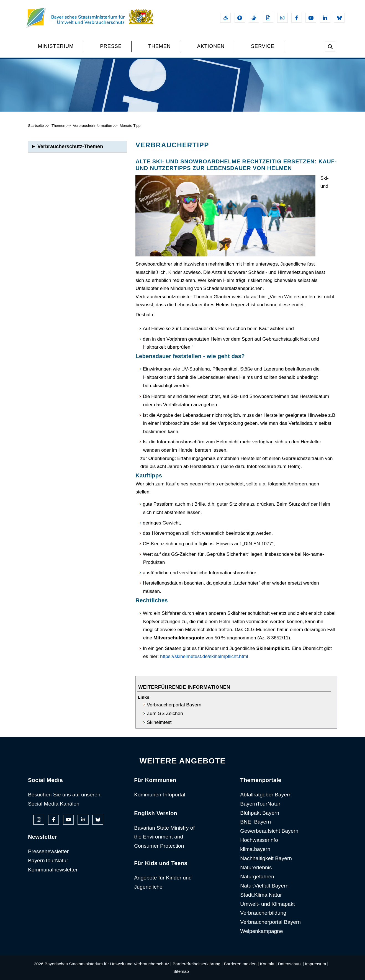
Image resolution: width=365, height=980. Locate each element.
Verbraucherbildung (263, 913)
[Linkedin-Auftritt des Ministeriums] (325, 18)
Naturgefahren (257, 877)
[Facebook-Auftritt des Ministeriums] (297, 18)
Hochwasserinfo (259, 840)
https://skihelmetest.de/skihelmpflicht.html (204, 656)
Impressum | (317, 964)
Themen (58, 126)
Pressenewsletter (48, 851)
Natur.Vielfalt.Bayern (264, 886)
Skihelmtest (159, 722)
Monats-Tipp (130, 126)
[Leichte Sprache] (268, 18)
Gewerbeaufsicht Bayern (269, 831)
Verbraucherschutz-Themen (70, 146)
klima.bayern (255, 849)
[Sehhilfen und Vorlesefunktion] (240, 18)
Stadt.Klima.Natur (261, 895)
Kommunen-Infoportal (160, 795)
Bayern (255, 822)
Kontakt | (268, 964)
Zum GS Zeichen (165, 713)
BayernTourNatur (48, 861)
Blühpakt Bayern (260, 813)
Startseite (36, 126)
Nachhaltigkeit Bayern (266, 858)
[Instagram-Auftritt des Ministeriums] (282, 18)
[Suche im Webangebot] (330, 47)
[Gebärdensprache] (254, 18)
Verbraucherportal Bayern (174, 705)
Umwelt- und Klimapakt (267, 904)
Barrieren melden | (241, 964)
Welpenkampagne (261, 931)
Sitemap (181, 971)
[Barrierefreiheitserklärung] (225, 18)
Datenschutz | (291, 964)
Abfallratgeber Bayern (266, 795)
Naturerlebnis (256, 867)
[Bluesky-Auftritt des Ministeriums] (339, 18)
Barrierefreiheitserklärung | (198, 964)
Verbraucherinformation (92, 126)
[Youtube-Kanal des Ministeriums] (311, 18)
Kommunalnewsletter (53, 870)
